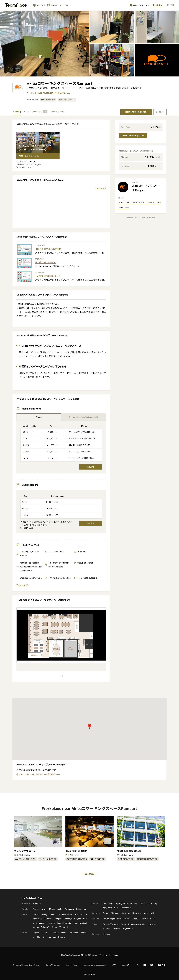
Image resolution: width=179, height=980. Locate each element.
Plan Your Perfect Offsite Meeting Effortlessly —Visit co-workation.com (89, 955)
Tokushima (108, 919)
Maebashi (69, 915)
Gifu (38, 937)
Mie (104, 904)
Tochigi (44, 915)
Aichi (56, 937)
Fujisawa (45, 927)
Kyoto (119, 904)
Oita (108, 929)
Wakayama (126, 908)
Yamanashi (73, 933)
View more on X (100, 189)
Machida (67, 923)
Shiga (111, 904)
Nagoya (62, 937)
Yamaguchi (149, 913)
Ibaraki (36, 915)
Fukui (64, 933)
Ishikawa (55, 933)
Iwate (44, 909)
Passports (52, 5)
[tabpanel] (89, 454)
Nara (116, 908)
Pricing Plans (136, 5)
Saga (123, 924)
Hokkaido (37, 904)
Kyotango (133, 904)
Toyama (45, 933)
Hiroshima (137, 913)
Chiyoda (78, 919)
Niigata (36, 933)
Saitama (55, 927)
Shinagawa (41, 923)
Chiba (52, 915)
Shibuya (49, 919)
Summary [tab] (17, 112)
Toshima (51, 923)
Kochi (153, 919)
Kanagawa (79, 923)
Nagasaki (132, 924)
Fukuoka (106, 924)
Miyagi (52, 909)
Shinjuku (58, 919)
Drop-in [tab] (39, 417)
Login (147, 5)
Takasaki (79, 915)
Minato (40, 919)
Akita (60, 909)
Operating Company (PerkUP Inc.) (27, 965)
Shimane (115, 913)
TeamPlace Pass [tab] (58, 112)
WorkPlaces (39, 5)
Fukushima (81, 909)
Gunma (61, 915)
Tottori (106, 913)
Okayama (126, 913)
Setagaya (68, 919)
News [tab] (27, 112)
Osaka (143, 904)
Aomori (36, 909)
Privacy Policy (72, 965)
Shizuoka (47, 937)
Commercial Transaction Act (95, 965)
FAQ (114, 965)
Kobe (109, 908)
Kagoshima (128, 929)
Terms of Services (53, 965)
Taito (59, 923)
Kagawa (136, 919)
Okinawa (107, 934)
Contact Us (126, 965)
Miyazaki (116, 929)
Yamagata (69, 909)
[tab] (40, 112)
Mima (127, 919)
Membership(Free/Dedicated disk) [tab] (84, 417)
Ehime (145, 919)
